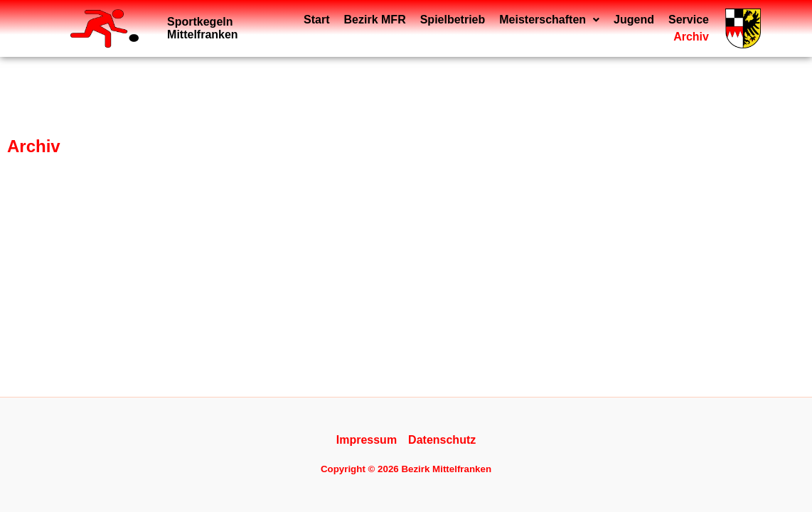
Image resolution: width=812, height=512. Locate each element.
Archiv (691, 28)
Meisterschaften (500, 28)
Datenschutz (442, 440)
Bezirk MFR (325, 28)
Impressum (367, 440)
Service (639, 28)
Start (267, 28)
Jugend (584, 28)
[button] (500, 28)
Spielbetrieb (403, 28)
